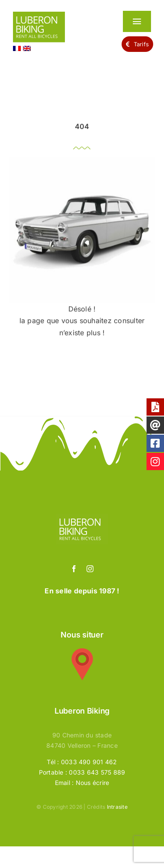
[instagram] (90, 569)
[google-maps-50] (82, 652)
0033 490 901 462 (89, 762)
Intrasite (117, 807)
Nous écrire (93, 783)
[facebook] (74, 569)
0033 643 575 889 (97, 772)
